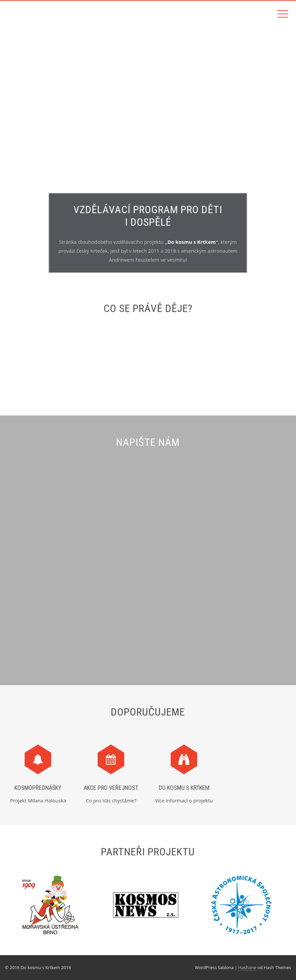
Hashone (247, 967)
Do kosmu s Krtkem (191, 242)
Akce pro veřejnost (109, 788)
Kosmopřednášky (36, 788)
